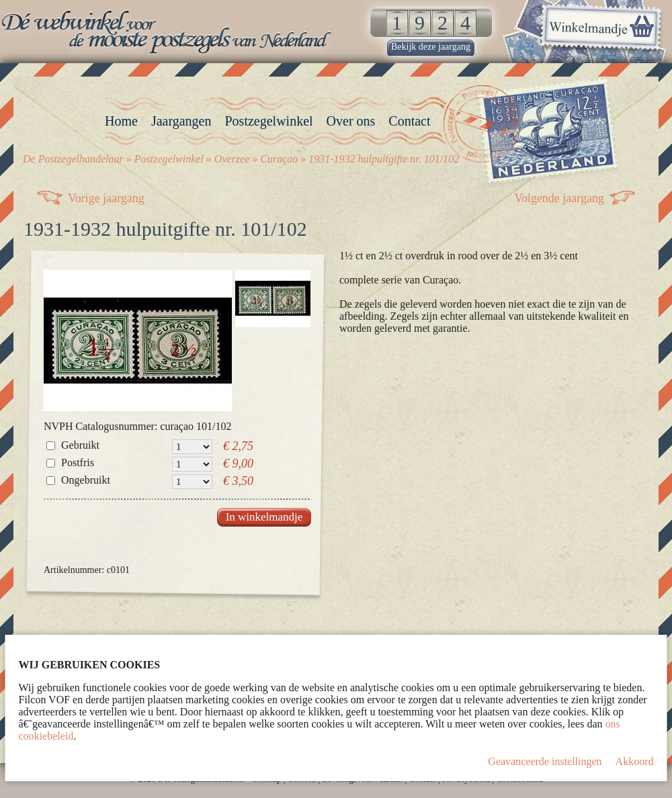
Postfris (78, 462)
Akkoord (635, 761)
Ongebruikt (86, 480)
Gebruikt (80, 445)
